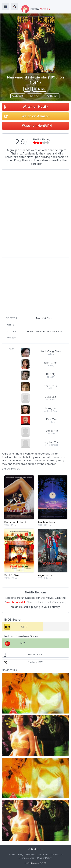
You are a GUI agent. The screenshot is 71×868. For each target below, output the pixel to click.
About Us (43, 855)
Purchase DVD (36, 662)
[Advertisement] (36, 286)
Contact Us (57, 855)
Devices (31, 855)
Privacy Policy (44, 858)
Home (12, 855)
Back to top (37, 849)
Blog (21, 855)
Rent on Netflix (36, 655)
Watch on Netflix (35, 107)
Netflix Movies (32, 863)
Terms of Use (27, 858)
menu (5, 6)
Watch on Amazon (36, 116)
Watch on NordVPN (37, 126)
